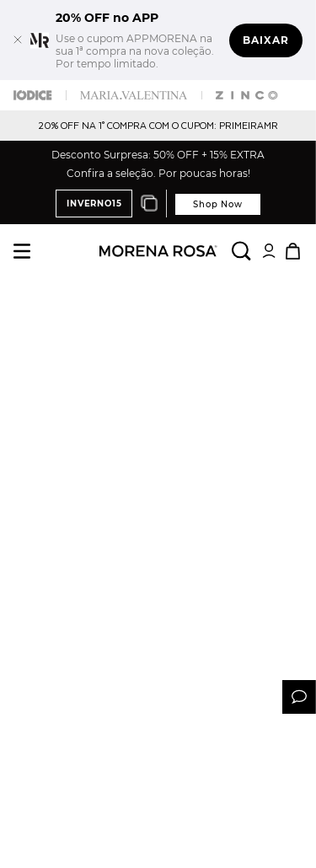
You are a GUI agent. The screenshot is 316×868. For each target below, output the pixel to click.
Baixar (266, 40)
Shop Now (217, 204)
